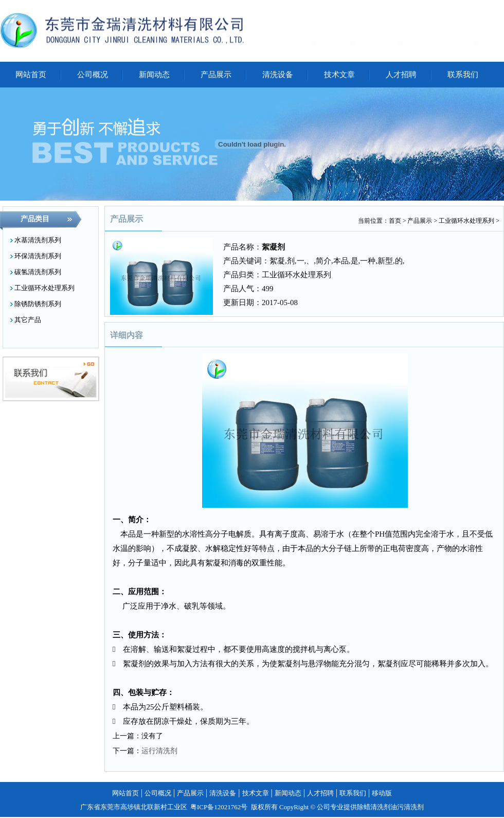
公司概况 (93, 75)
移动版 (382, 793)
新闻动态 (154, 75)
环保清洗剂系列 (38, 256)
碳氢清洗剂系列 (38, 272)
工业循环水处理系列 (44, 288)
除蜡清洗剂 (374, 807)
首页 (395, 221)
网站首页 (31, 75)
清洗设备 (278, 75)
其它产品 (28, 320)
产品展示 (216, 75)
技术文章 (339, 75)
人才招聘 (401, 75)
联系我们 (463, 75)
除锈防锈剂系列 (38, 304)
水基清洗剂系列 (38, 240)
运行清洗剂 (159, 751)
